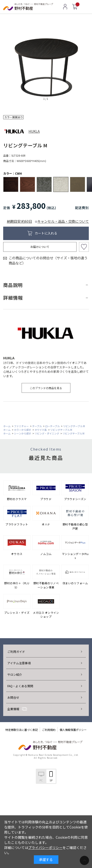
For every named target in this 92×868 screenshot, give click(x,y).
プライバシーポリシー (45, 848)
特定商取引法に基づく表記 (22, 730)
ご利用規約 (49, 730)
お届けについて (40, 247)
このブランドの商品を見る (46, 388)
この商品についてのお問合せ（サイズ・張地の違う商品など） (48, 260)
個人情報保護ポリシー (73, 730)
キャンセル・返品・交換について (63, 221)
